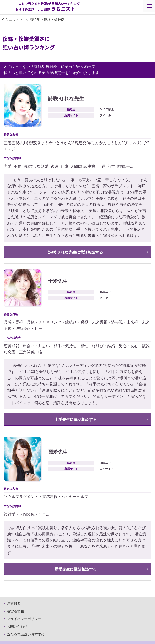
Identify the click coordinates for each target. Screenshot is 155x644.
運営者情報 (15, 611)
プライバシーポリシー (24, 619)
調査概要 (14, 604)
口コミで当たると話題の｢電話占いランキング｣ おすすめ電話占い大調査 (48, 7)
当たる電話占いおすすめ (26, 634)
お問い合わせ (17, 627)
